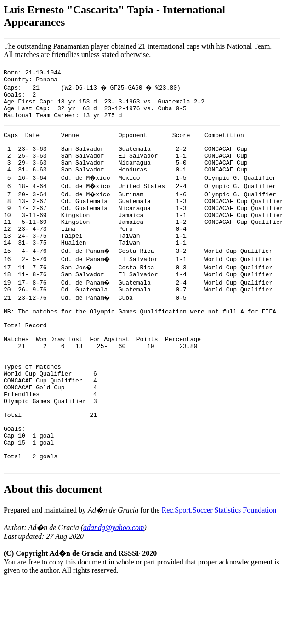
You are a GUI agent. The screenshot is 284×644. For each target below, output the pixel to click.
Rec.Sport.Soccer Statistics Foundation (219, 572)
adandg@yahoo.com (114, 590)
